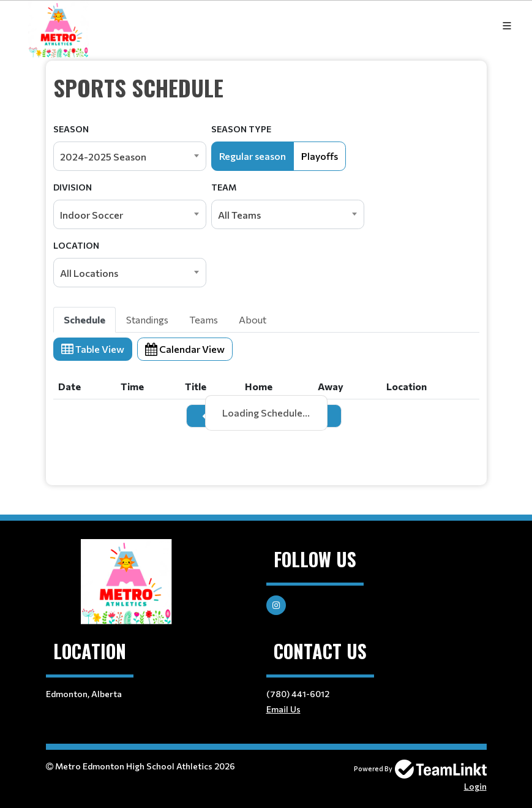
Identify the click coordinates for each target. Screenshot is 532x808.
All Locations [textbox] (89, 273)
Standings (147, 319)
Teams (204, 319)
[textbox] (266, 88)
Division (73, 187)
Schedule (84, 319)
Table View (93, 349)
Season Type (241, 129)
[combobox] (130, 156)
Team (224, 187)
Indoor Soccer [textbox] (92, 215)
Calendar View (185, 349)
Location (76, 245)
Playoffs (320, 156)
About (253, 319)
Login (475, 786)
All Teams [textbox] (239, 215)
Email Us (283, 709)
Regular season (253, 156)
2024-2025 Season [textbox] (103, 157)
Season (71, 129)
